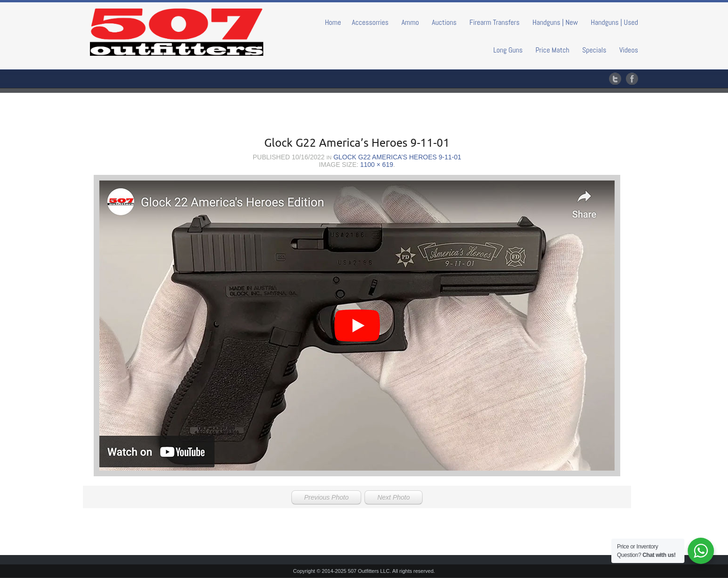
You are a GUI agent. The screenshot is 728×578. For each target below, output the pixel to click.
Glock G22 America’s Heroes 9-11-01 (397, 157)
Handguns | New (555, 22)
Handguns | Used (614, 22)
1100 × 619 (377, 165)
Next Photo (393, 497)
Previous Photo (326, 497)
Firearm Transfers (494, 22)
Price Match (552, 50)
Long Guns (508, 50)
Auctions (444, 22)
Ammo (410, 22)
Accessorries (370, 22)
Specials (594, 50)
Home (333, 22)
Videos (629, 50)
